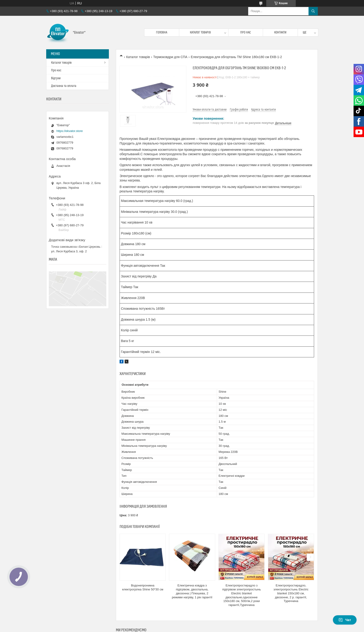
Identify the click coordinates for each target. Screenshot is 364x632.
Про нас (246, 33)
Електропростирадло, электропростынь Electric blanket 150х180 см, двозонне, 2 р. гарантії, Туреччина (291, 593)
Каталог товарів (200, 33)
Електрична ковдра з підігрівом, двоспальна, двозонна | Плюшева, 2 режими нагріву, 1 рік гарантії (192, 591)
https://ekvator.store (70, 131)
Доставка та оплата (64, 86)
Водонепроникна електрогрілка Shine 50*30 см (143, 587)
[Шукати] (313, 11)
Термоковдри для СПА (170, 57)
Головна (162, 33)
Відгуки (56, 78)
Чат (345, 620)
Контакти (280, 33)
